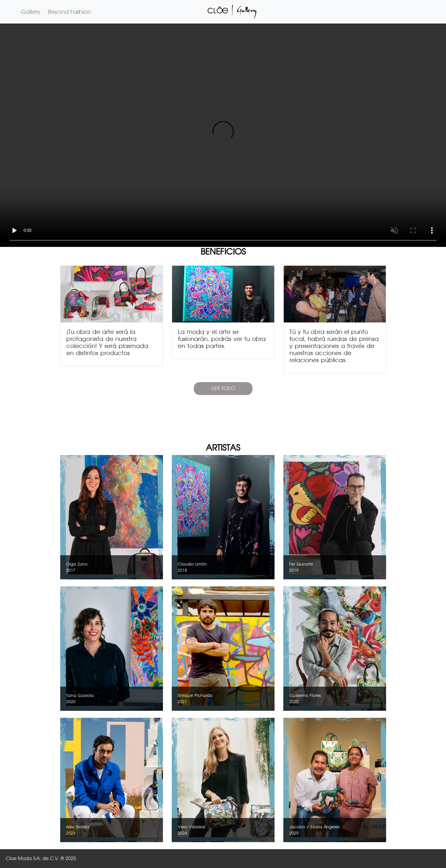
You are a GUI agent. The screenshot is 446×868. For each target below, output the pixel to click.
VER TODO (223, 388)
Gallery (31, 12)
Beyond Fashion (69, 12)
